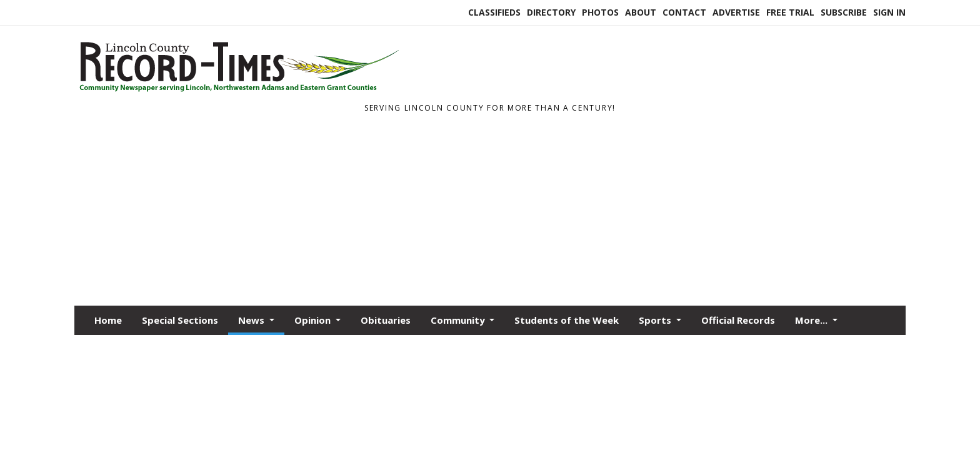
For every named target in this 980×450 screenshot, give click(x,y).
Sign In (889, 12)
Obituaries (386, 320)
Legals (800, 310)
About (641, 12)
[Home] (237, 92)
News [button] (252, 320)
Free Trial (790, 12)
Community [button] (459, 320)
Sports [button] (656, 320)
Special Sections (180, 320)
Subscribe (844, 12)
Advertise (736, 12)
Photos (600, 12)
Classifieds (494, 12)
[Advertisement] (490, 212)
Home (108, 320)
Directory (551, 12)
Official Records (738, 320)
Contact (684, 12)
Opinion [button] (314, 320)
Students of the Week (567, 320)
